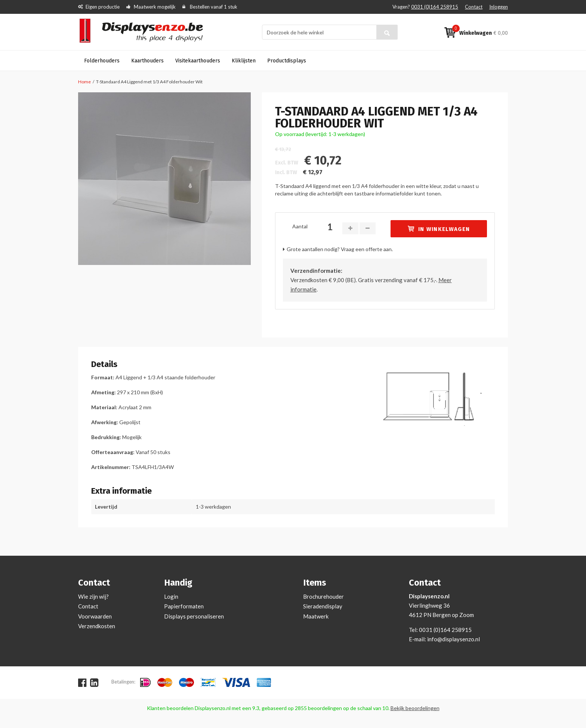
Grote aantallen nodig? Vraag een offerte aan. (340, 249)
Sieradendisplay (323, 606)
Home (84, 82)
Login (171, 596)
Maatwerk (316, 616)
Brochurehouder (323, 596)
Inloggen (499, 7)
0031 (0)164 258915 (435, 7)
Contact (474, 7)
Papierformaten (184, 606)
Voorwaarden (95, 616)
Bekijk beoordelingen (415, 708)
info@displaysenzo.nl (454, 639)
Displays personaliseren (194, 616)
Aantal (300, 226)
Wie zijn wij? (93, 596)
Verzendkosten (97, 626)
